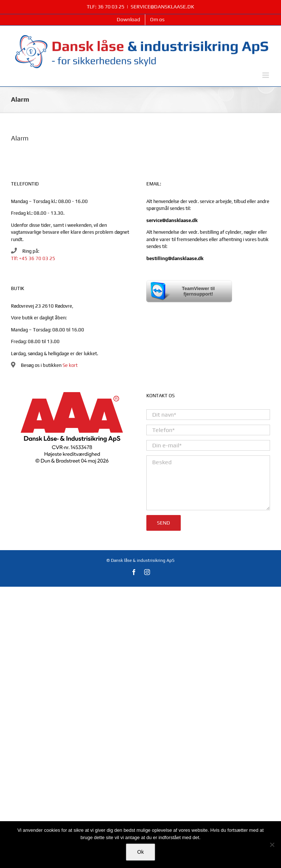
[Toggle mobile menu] (266, 75)
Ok (140, 852)
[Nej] (272, 845)
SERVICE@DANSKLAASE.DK (162, 7)
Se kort (70, 365)
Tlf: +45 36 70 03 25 (33, 258)
